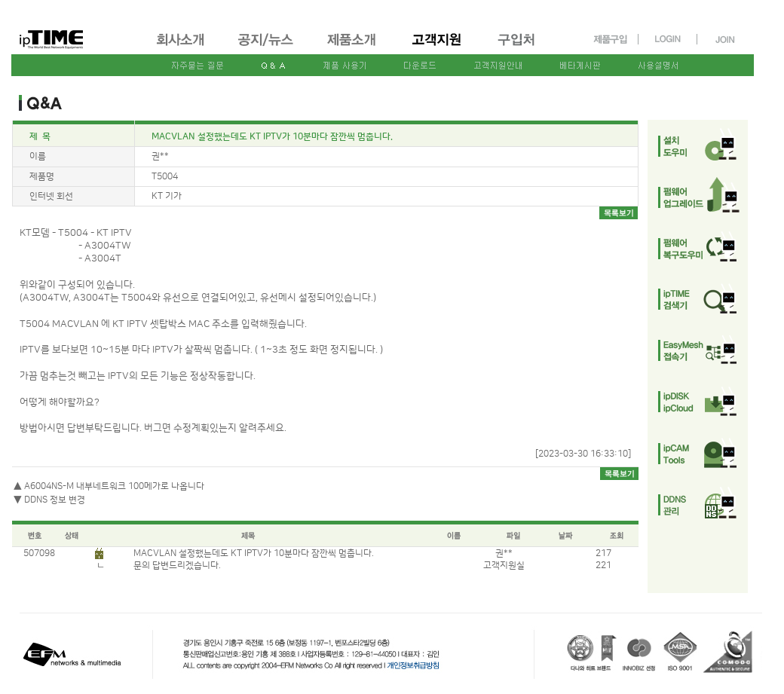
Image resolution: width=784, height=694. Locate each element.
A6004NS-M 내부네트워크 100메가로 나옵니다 (114, 486)
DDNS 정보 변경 (55, 500)
